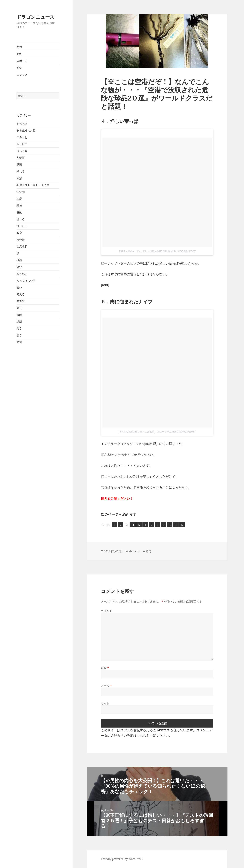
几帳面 (21, 158)
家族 (19, 178)
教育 (19, 233)
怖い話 (21, 192)
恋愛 (19, 199)
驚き (19, 335)
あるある (22, 124)
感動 (19, 54)
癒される (22, 274)
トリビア (22, 144)
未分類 (21, 240)
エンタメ (22, 75)
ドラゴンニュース (36, 17)
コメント (107, 611)
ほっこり (22, 151)
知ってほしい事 (26, 281)
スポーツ (22, 61)
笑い (19, 287)
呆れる (21, 171)
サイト (105, 703)
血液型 (21, 301)
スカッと (22, 137)
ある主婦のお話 (26, 130)
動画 (19, 165)
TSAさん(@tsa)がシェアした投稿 (137, 251)
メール (106, 686)
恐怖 (19, 205)
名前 (105, 668)
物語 (19, 260)
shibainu (134, 551)
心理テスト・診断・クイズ (33, 185)
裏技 (19, 308)
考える (21, 294)
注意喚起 (22, 246)
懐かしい (22, 226)
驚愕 (19, 47)
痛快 (19, 267)
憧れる (21, 219)
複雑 (19, 315)
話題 (19, 322)
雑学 (19, 68)
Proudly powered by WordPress (122, 859)
